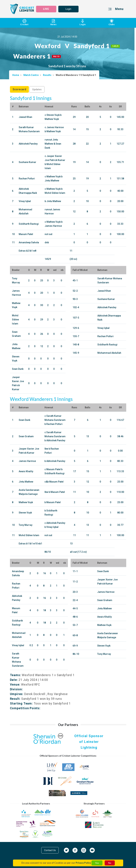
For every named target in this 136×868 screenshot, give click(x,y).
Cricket (25, 23)
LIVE (46, 9)
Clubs (112, 23)
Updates (37, 89)
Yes (97, 863)
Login (68, 9)
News (54, 23)
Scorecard (19, 89)
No (110, 863)
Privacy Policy (83, 863)
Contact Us (50, 850)
